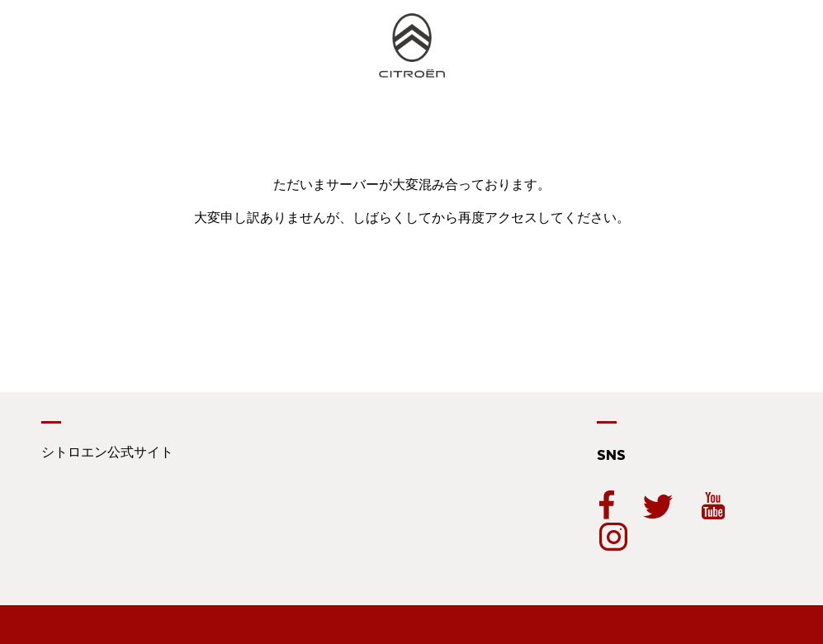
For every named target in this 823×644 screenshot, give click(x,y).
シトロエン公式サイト (107, 452)
